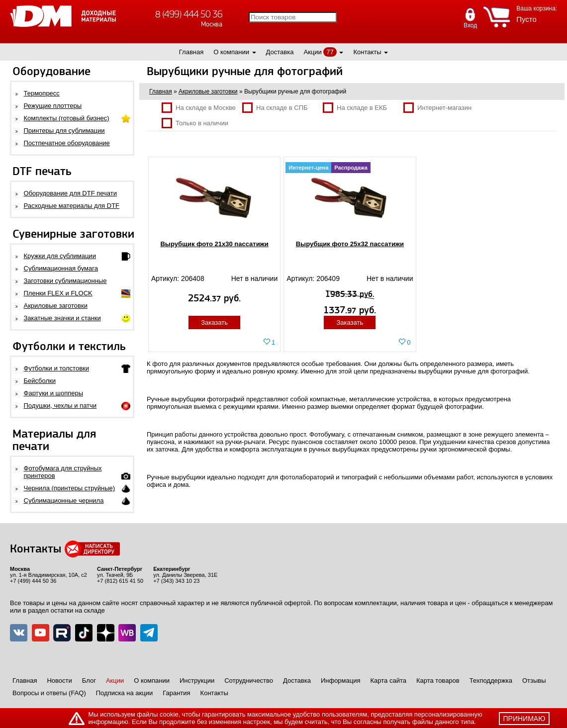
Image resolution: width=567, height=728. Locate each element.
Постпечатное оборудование (67, 143)
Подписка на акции (124, 693)
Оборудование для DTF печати (71, 193)
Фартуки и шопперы (54, 393)
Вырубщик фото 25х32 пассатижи (350, 244)
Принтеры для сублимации (64, 131)
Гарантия (176, 693)
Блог (89, 681)
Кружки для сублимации (60, 256)
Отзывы (534, 681)
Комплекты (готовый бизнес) (67, 118)
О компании (231, 52)
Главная (191, 52)
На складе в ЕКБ (355, 108)
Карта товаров (438, 681)
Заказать (214, 322)
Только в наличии (195, 123)
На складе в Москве (199, 108)
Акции (312, 52)
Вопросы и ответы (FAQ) (49, 693)
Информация (341, 681)
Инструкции (197, 681)
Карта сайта (388, 681)
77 (330, 52)
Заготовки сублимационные (65, 281)
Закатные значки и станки (62, 318)
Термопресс (42, 93)
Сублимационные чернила (64, 500)
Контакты (367, 52)
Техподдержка (491, 681)
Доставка (280, 52)
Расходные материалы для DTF (72, 206)
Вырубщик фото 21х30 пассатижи (214, 244)
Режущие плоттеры (53, 106)
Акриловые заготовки (56, 306)
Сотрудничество (249, 681)
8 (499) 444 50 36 (189, 14)
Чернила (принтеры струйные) (70, 488)
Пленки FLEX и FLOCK (58, 293)
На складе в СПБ (275, 108)
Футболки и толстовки (56, 368)
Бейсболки (40, 381)
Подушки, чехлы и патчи (60, 406)
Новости (59, 681)
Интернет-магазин (437, 108)
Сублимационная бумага (61, 268)
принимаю (524, 719)
